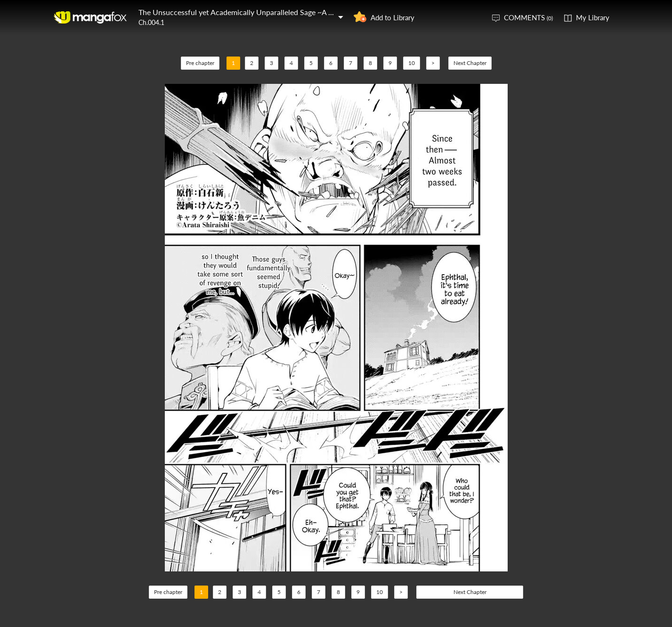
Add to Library (393, 17)
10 (412, 63)
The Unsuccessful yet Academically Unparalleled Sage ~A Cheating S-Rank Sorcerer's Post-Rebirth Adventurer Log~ (328, 12)
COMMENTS (528, 17)
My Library (593, 17)
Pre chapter (200, 63)
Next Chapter (470, 63)
